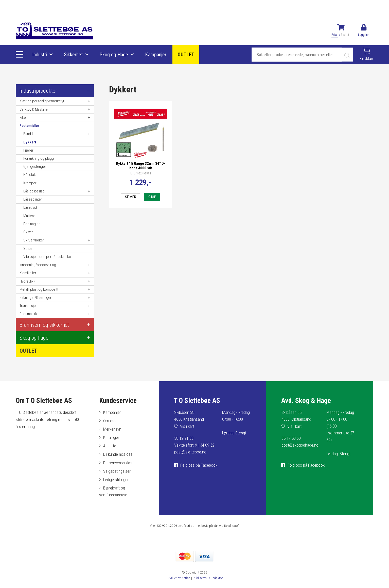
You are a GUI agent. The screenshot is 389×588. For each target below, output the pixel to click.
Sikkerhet (73, 55)
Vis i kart (187, 426)
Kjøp (152, 197)
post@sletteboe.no (190, 452)
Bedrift (345, 35)
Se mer (130, 197)
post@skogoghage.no (300, 445)
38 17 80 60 (291, 438)
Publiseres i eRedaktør (208, 578)
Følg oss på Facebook (199, 465)
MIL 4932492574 (141, 173)
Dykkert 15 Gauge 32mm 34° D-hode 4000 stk (141, 166)
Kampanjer (156, 55)
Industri (40, 55)
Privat (335, 35)
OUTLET (186, 55)
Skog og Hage (114, 55)
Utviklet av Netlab (178, 578)
